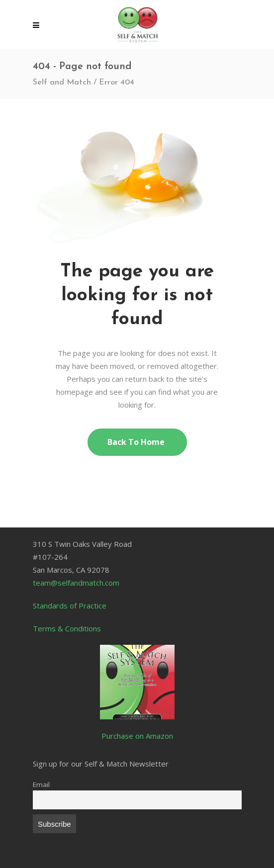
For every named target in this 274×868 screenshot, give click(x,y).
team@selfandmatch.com (76, 583)
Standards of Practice (70, 606)
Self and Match (62, 83)
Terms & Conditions (67, 628)
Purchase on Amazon (137, 736)
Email (41, 784)
